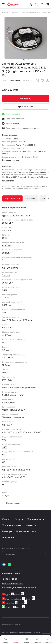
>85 (4, 313)
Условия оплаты (36, 519)
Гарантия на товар (26, 531)
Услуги (19, 519)
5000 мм (7, 230)
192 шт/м (7, 365)
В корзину (26, 99)
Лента (16, 138)
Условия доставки (12, 525)
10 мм (5, 238)
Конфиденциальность (11, 624)
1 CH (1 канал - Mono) (29, 157)
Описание (31, 198)
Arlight (6, 495)
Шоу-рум (7, 531)
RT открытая (9, 402)
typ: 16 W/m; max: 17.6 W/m (16, 215)
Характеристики (12, 198)
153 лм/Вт (7, 283)
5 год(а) (6, 275)
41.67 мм (7, 245)
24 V (5, 447)
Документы (8, 537)
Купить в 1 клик (26, 106)
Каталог (7, 519)
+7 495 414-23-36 (10, 579)
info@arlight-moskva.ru (13, 583)
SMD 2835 (7, 357)
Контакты (31, 525)
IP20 (5, 342)
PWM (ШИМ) (9, 380)
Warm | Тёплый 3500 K (26, 145)
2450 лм (6, 305)
